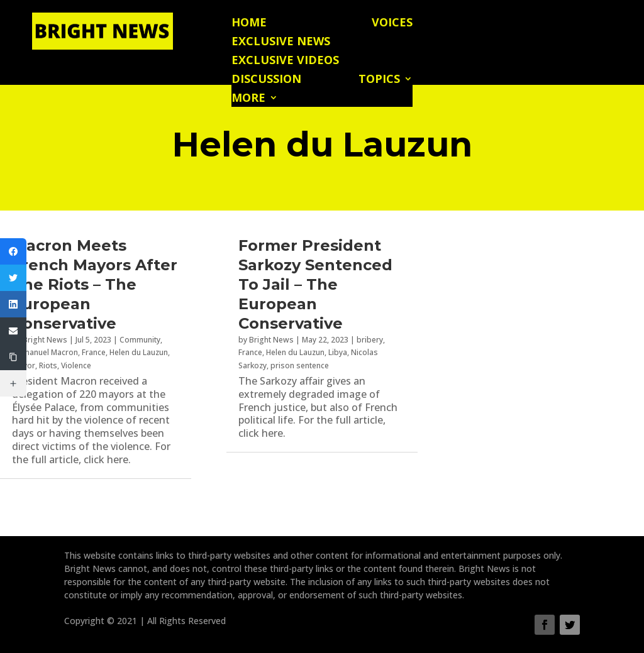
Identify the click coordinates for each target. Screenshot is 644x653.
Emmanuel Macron (45, 352)
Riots (48, 365)
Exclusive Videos (285, 61)
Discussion (266, 80)
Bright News (45, 340)
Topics (379, 80)
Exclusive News (281, 42)
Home (249, 24)
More (248, 99)
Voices (392, 24)
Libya (338, 352)
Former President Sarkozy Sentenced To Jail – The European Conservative (315, 285)
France (94, 352)
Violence (76, 365)
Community (140, 340)
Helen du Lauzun (139, 352)
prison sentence (300, 365)
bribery (370, 340)
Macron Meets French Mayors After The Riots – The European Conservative (95, 285)
